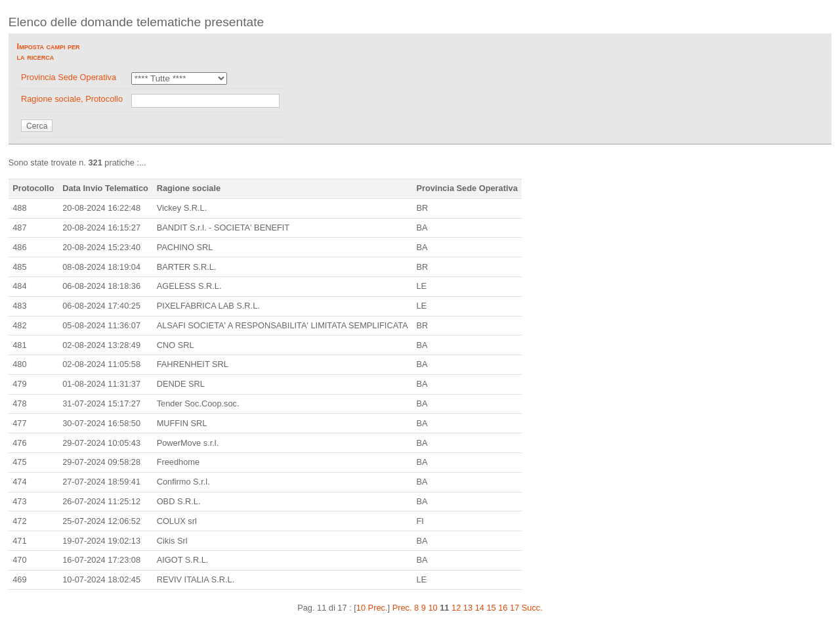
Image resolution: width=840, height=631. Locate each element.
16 (503, 608)
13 (468, 608)
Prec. (402, 608)
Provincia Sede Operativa (69, 77)
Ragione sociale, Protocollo (72, 99)
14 (480, 608)
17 (514, 608)
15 (491, 608)
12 (456, 608)
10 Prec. (372, 608)
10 (432, 608)
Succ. (532, 608)
